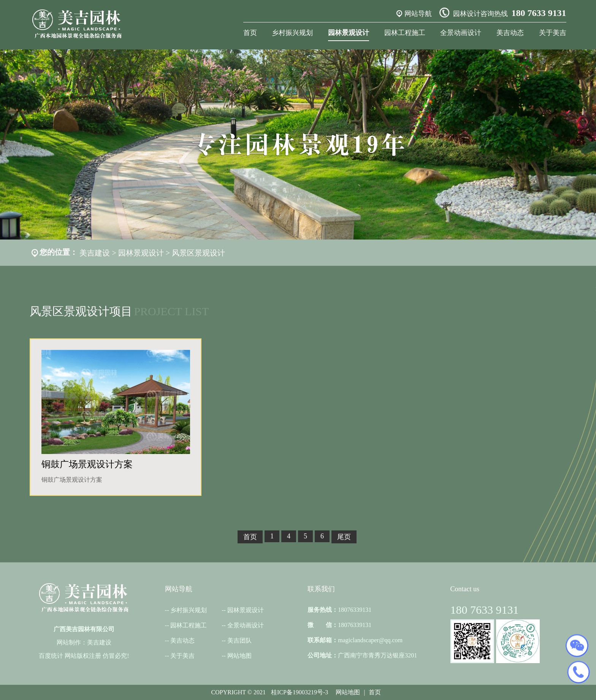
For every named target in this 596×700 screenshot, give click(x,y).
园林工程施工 (405, 33)
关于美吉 (553, 33)
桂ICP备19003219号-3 (300, 692)
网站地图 (239, 656)
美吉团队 (239, 640)
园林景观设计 (349, 33)
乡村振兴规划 (292, 33)
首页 (250, 33)
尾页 (344, 537)
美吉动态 (510, 33)
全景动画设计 (461, 33)
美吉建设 (95, 253)
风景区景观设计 (198, 253)
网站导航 (418, 14)
